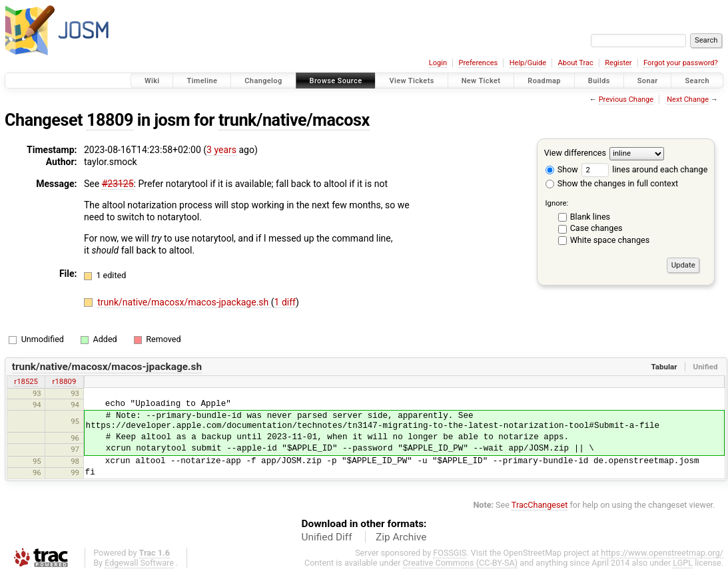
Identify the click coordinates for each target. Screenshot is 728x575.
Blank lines (590, 217)
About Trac (576, 63)
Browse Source (336, 81)
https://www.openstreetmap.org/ (662, 553)
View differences (575, 153)
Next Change (688, 99)
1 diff (285, 302)
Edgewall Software (139, 563)
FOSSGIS (450, 553)
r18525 (26, 381)
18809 (110, 120)
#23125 (118, 184)
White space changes (610, 240)
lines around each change (644, 169)
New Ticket (481, 81)
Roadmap (544, 81)
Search (697, 81)
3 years (221, 150)
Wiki (152, 81)
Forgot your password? (681, 63)
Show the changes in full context (612, 183)
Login (438, 63)
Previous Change (626, 99)
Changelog (263, 81)
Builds (599, 81)
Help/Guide (528, 63)
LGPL (683, 563)
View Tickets (411, 81)
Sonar (648, 81)
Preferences (478, 63)
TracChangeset (540, 505)
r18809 (65, 381)
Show (562, 169)
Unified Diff (327, 537)
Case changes (596, 228)
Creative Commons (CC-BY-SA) (461, 563)
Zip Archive (401, 537)
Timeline (202, 81)
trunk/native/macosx (294, 120)
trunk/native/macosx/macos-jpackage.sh (184, 302)
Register (618, 63)
